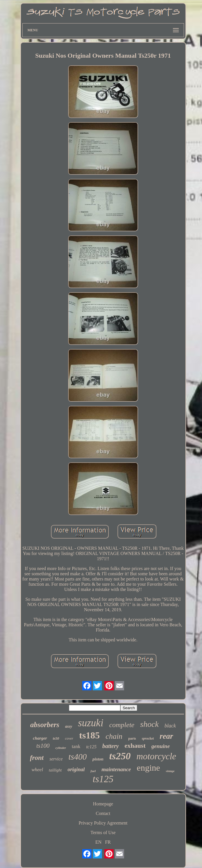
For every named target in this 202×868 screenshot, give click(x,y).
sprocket (148, 738)
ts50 (56, 738)
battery (111, 746)
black (170, 726)
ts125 (103, 779)
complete (122, 725)
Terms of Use (103, 832)
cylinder (61, 748)
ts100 (43, 746)
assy (69, 726)
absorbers (45, 725)
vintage (170, 771)
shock (149, 724)
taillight (55, 770)
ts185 (89, 735)
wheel (37, 770)
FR (108, 842)
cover (69, 738)
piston (98, 759)
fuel (93, 771)
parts (132, 738)
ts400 (77, 757)
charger (40, 738)
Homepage (103, 804)
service (56, 759)
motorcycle (157, 756)
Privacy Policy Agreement (103, 823)
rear (166, 736)
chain (114, 736)
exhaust (135, 746)
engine (149, 768)
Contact (103, 813)
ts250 (120, 756)
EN (98, 842)
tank (76, 746)
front (37, 758)
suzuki (91, 723)
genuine (161, 746)
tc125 (91, 747)
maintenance (116, 769)
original (76, 769)
